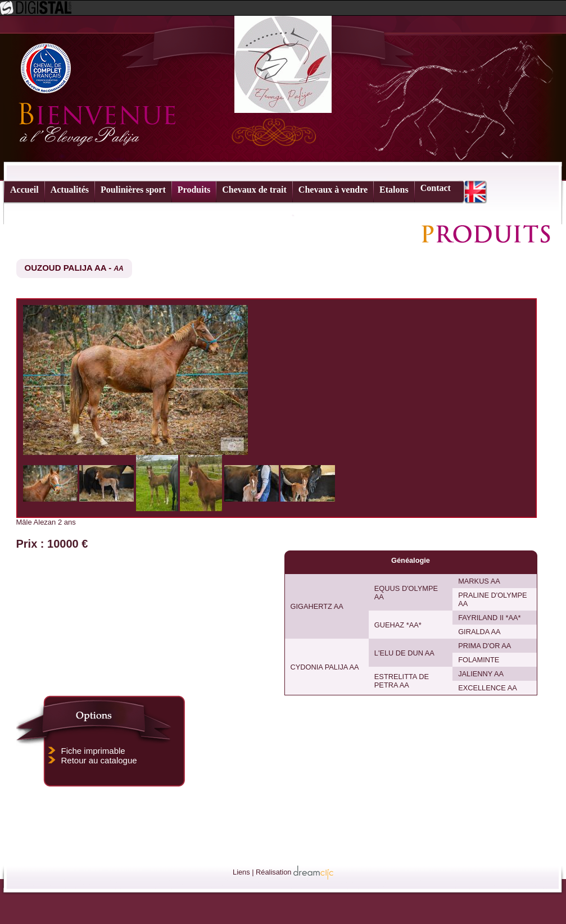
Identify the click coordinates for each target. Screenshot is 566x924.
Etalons (394, 190)
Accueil (24, 190)
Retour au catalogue (99, 760)
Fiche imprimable (93, 751)
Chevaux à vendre (333, 190)
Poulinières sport (133, 190)
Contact (436, 188)
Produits (194, 190)
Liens (241, 872)
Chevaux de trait (254, 190)
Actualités (70, 190)
